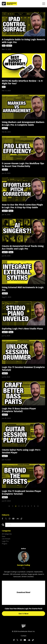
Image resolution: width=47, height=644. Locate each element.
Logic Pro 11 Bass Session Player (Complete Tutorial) (19, 410)
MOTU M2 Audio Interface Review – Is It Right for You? (22, 82)
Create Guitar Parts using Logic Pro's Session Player (21, 451)
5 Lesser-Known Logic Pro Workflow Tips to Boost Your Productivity (23, 165)
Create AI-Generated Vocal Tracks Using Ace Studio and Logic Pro (23, 247)
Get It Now (23, 614)
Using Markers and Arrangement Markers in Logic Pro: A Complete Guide (23, 124)
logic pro (9, 46)
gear (4, 46)
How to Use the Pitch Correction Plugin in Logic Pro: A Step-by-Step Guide (22, 206)
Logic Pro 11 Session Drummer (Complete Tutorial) (23, 369)
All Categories (7, 534)
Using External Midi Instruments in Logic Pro (23, 289)
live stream (6, 539)
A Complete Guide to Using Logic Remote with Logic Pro (23, 41)
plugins (11, 211)
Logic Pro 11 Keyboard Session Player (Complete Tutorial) (21, 492)
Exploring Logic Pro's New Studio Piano (22, 329)
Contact (24, 636)
